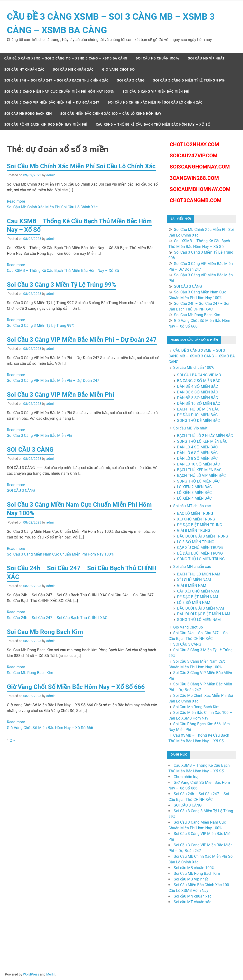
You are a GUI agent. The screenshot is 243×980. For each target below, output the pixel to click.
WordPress (31, 974)
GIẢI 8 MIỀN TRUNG (194, 531)
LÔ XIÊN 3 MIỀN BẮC (194, 493)
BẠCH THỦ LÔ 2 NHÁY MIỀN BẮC (205, 436)
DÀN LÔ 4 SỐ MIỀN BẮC (197, 447)
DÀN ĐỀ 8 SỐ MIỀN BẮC (197, 398)
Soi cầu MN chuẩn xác (73, 70)
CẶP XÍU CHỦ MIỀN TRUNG (200, 548)
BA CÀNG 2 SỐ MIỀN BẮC (199, 381)
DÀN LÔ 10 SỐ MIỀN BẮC (198, 464)
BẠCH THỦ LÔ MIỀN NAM (199, 574)
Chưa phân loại (187, 777)
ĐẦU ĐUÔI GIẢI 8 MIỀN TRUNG (203, 536)
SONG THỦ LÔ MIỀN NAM (199, 620)
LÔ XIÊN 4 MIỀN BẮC (194, 498)
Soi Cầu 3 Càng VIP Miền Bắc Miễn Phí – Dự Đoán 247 (52, 103)
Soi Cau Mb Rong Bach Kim (28, 114)
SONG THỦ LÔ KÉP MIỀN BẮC (202, 441)
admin (51, 175)
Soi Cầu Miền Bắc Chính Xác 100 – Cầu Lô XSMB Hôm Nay (111, 114)
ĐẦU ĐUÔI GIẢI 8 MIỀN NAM (201, 608)
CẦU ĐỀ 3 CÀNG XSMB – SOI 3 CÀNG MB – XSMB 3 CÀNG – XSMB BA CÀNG (66, 58)
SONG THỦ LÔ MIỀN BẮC (198, 481)
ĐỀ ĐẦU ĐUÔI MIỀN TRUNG (200, 553)
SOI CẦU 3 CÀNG (131, 80)
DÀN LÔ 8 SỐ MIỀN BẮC (197, 458)
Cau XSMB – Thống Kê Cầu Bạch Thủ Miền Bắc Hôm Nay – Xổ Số (153, 125)
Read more (16, 201)
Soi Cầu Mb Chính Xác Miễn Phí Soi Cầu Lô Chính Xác (155, 103)
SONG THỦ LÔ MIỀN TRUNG (201, 559)
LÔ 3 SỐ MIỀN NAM (194, 603)
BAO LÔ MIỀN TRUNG (195, 513)
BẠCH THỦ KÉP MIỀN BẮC (199, 470)
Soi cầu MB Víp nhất (206, 58)
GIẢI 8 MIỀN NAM (192, 586)
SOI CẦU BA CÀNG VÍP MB (199, 375)
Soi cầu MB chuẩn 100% (158, 58)
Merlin (51, 974)
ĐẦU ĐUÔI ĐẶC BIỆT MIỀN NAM (204, 614)
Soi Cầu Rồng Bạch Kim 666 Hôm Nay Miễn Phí (46, 125)
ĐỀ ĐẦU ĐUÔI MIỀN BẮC (197, 415)
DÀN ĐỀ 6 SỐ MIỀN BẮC (197, 392)
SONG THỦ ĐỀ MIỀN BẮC (198, 421)
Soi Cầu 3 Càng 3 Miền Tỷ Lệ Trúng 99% (189, 80)
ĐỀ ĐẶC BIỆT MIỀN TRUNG (200, 525)
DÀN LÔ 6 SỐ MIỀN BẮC (197, 453)
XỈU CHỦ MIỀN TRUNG (196, 519)
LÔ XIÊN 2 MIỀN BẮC (194, 487)
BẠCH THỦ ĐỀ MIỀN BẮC (198, 409)
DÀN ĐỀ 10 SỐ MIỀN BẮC (199, 403)
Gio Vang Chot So (118, 70)
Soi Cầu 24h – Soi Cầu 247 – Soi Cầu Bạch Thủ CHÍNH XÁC (56, 80)
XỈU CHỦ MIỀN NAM (194, 580)
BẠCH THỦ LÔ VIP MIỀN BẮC (201, 476)
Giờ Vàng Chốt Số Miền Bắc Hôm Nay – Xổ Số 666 (76, 687)
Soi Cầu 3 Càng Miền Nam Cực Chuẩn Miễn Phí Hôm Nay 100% (59, 92)
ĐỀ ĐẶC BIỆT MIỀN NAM (198, 597)
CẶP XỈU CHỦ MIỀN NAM (198, 591)
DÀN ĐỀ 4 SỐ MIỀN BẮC (197, 386)
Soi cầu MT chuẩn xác (24, 70)
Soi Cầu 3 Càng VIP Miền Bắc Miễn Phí (156, 92)
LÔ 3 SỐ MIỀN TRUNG (196, 542)
